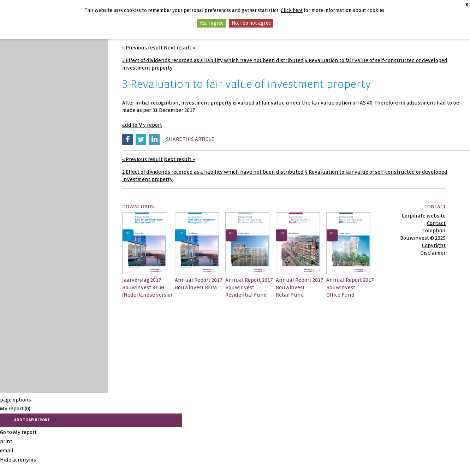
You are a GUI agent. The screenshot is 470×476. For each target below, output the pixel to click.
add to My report (142, 125)
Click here (292, 10)
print (6, 441)
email (7, 451)
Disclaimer (433, 253)
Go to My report (18, 432)
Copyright (434, 245)
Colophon (434, 231)
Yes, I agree (212, 23)
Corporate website (424, 216)
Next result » (179, 48)
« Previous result (142, 48)
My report (15, 409)
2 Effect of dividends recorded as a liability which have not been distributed (213, 60)
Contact (436, 223)
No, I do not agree (251, 23)
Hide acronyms (18, 460)
